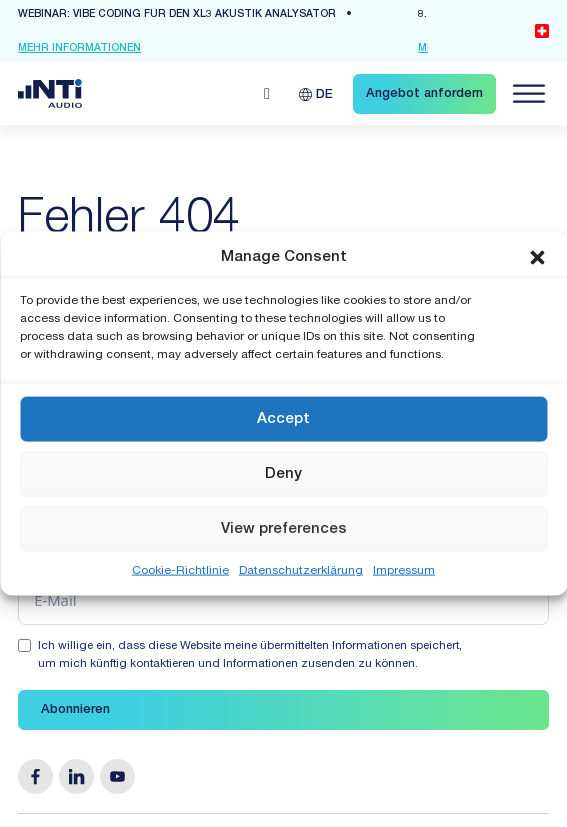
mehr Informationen (79, 49)
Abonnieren (75, 710)
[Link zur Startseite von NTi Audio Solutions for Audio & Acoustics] (50, 94)
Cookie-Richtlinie (180, 571)
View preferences (284, 528)
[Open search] (267, 94)
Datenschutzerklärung (301, 571)
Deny (283, 473)
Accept (283, 418)
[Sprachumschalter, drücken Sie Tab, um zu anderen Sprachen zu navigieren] (316, 93)
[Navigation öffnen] (529, 94)
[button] (537, 257)
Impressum (404, 571)
